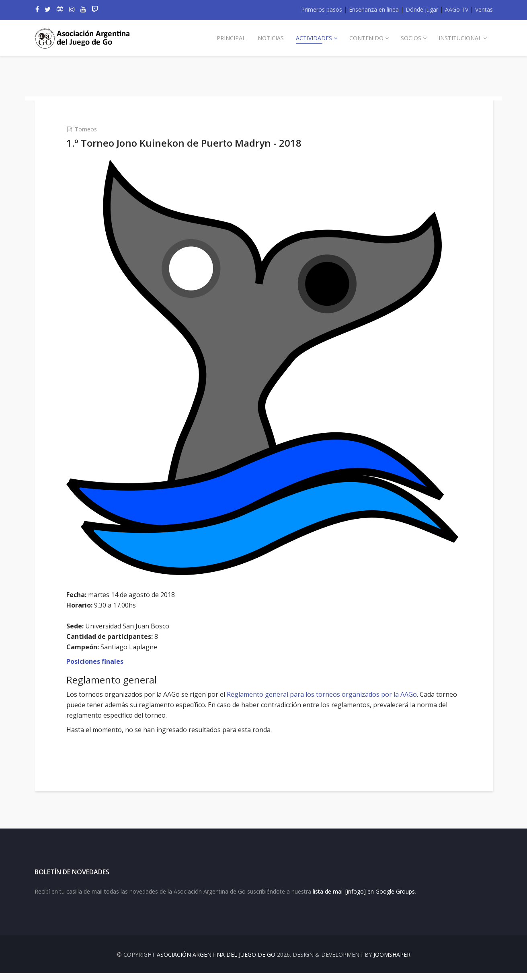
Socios (411, 38)
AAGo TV (457, 9)
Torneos (95, 129)
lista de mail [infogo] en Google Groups (364, 898)
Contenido (366, 38)
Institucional (460, 38)
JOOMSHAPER (392, 961)
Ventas (484, 9)
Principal (231, 38)
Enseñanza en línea (374, 9)
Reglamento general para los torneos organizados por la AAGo (331, 691)
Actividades (314, 38)
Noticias (271, 38)
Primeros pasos (322, 9)
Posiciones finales (105, 658)
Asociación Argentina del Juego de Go (216, 961)
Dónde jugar (422, 9)
